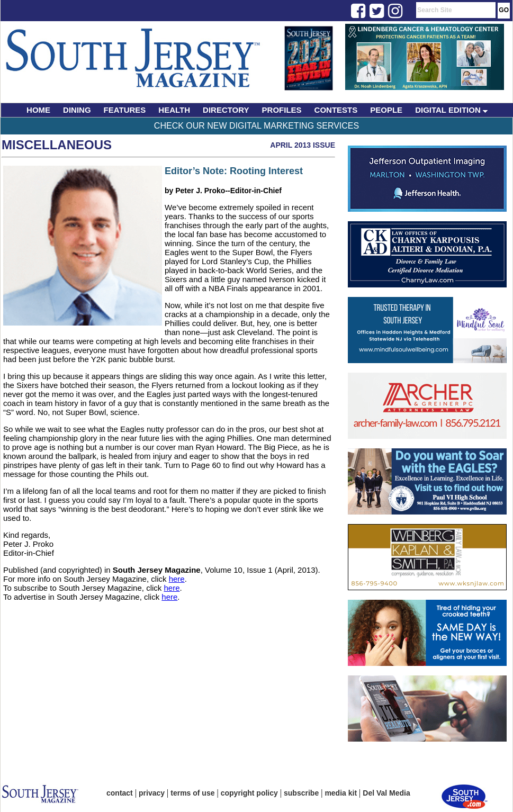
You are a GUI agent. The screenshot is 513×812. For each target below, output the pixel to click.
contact (120, 793)
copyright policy (249, 793)
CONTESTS (336, 110)
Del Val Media (386, 793)
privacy (152, 793)
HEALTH (174, 110)
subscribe (301, 793)
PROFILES (282, 110)
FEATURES (125, 110)
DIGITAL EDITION (451, 110)
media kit (341, 793)
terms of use (192, 793)
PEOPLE (386, 110)
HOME (38, 110)
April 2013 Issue (303, 145)
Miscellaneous (57, 145)
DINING (77, 110)
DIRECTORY (226, 110)
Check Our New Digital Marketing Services (256, 126)
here (177, 579)
